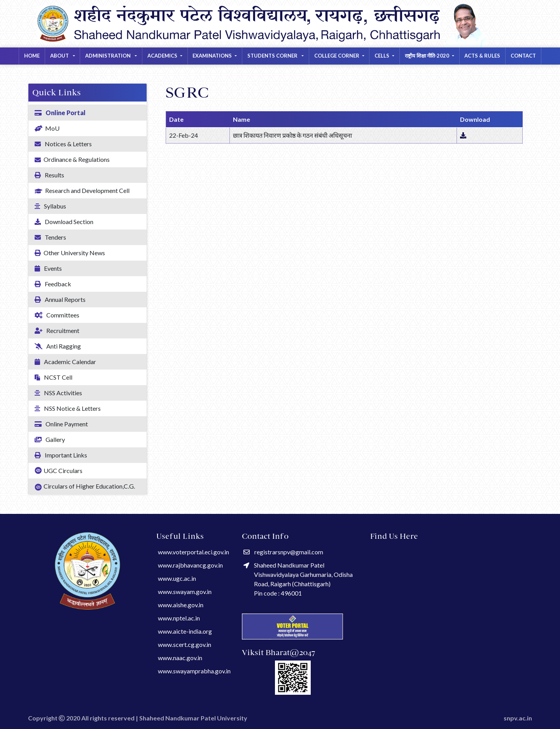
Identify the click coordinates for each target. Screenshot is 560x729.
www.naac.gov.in (180, 658)
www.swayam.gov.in (185, 591)
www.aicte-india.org (185, 631)
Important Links (61, 455)
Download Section (64, 222)
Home (32, 56)
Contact (523, 56)
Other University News (70, 253)
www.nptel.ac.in (179, 618)
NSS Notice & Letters (68, 408)
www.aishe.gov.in (181, 605)
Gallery (50, 439)
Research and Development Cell (82, 191)
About (60, 56)
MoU (47, 128)
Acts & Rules (482, 56)
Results (49, 175)
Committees (57, 315)
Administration (108, 56)
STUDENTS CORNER (273, 56)
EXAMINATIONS (212, 56)
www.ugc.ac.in (177, 578)
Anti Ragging (58, 346)
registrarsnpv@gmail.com (283, 552)
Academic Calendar (65, 362)
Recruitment (57, 330)
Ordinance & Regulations (72, 160)
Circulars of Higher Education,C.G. (85, 487)
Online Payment (61, 424)
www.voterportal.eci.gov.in (193, 552)
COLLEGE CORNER (337, 56)
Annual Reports (60, 299)
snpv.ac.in (518, 718)
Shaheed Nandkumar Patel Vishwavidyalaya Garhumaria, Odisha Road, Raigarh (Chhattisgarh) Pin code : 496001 (298, 579)
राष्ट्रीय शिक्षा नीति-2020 (427, 56)
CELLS (382, 56)
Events (48, 268)
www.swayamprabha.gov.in (194, 671)
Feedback (53, 284)
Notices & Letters (63, 144)
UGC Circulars (59, 471)
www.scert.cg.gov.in (185, 644)
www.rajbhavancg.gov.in (190, 565)
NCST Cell (53, 377)
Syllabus (50, 206)
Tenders (50, 237)
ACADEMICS (162, 56)
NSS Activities (58, 393)
